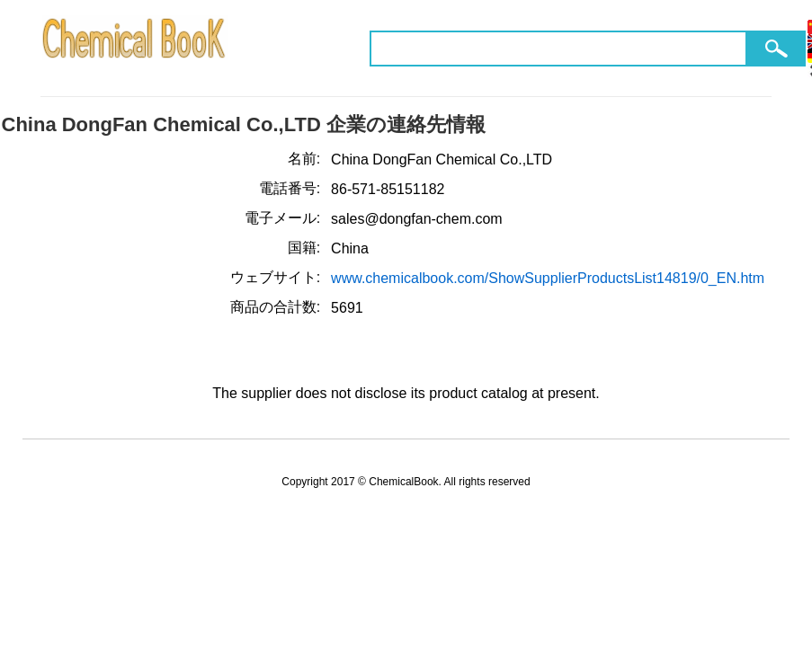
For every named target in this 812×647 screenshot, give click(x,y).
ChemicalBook (135, 48)
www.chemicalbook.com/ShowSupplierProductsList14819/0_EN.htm (548, 278)
